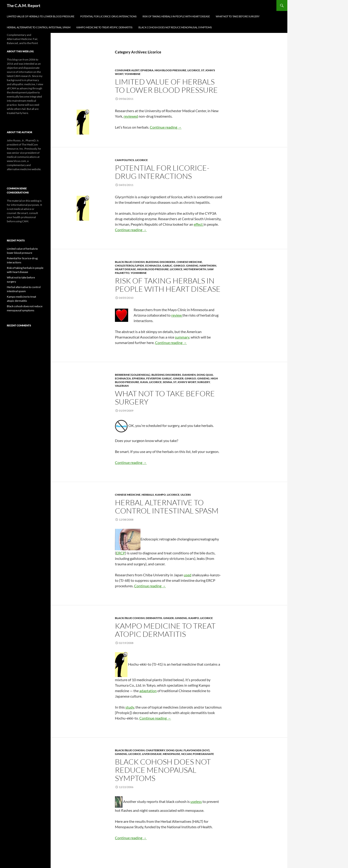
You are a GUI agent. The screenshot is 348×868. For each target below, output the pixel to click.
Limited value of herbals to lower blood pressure (41, 16)
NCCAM (186, 754)
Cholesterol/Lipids (130, 266)
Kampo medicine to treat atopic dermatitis (104, 27)
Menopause (171, 754)
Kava (144, 382)
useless (196, 801)
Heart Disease (125, 269)
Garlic (167, 266)
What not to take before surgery (238, 16)
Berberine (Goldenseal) (133, 375)
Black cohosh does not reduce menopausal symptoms (175, 27)
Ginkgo (179, 266)
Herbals (148, 495)
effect (199, 224)
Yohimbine (132, 74)
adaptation (148, 691)
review (177, 315)
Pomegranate (203, 754)
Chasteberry (155, 750)
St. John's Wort (185, 382)
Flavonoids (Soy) (197, 750)
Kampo (160, 495)
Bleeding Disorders (161, 262)
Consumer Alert (127, 70)
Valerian (122, 386)
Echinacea (153, 266)
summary (182, 337)
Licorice (194, 70)
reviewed (131, 116)
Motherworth (195, 269)
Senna (168, 382)
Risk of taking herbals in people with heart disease (176, 16)
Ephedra (147, 70)
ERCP (121, 553)
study (130, 707)
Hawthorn (208, 266)
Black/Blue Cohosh (130, 262)
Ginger (178, 378)
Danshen (189, 375)
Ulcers (186, 495)
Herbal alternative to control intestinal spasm (39, 27)
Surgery (204, 382)
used (188, 575)
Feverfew (153, 378)
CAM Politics (125, 160)
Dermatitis (154, 618)
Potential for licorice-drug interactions (108, 16)
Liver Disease (152, 754)
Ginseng (192, 266)
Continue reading (166, 127)
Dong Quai (205, 375)
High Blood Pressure (170, 70)
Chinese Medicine (189, 262)
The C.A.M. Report (24, 5)
